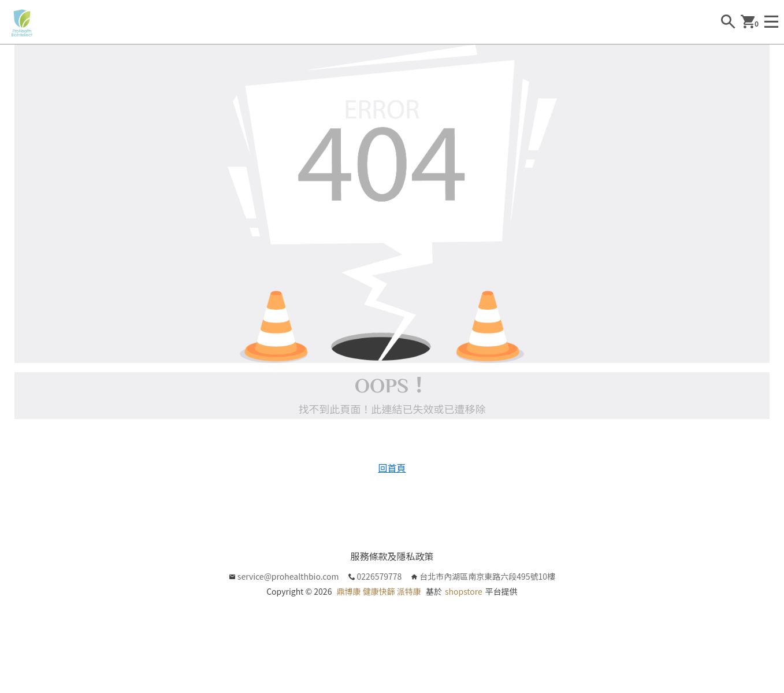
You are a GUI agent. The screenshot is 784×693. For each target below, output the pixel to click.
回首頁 (392, 468)
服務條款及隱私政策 (392, 556)
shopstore (464, 591)
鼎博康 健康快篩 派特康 (379, 591)
